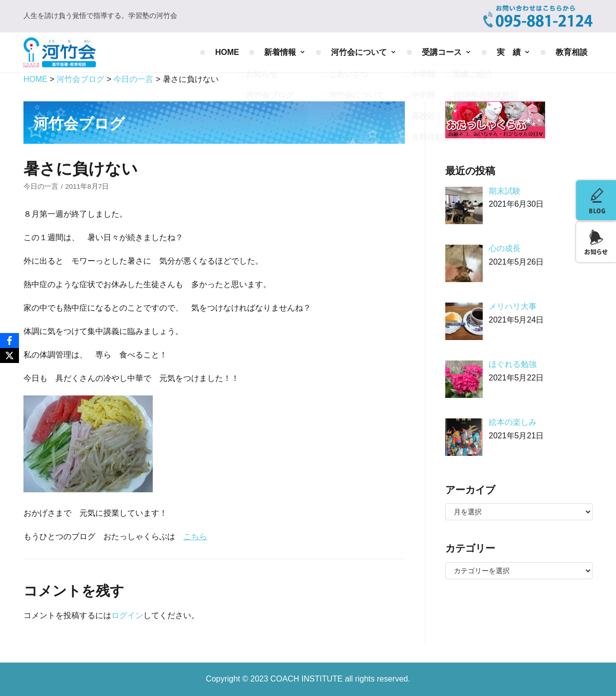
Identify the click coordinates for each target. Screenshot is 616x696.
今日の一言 (41, 186)
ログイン (127, 615)
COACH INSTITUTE (308, 679)
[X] (9, 355)
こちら (195, 536)
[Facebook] (9, 341)
